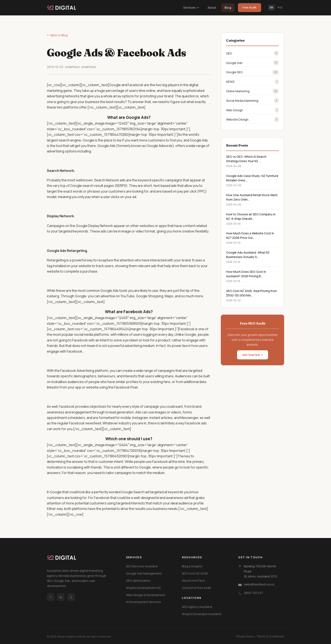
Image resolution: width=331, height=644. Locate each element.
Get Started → (253, 355)
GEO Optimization (138, 581)
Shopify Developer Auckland (201, 614)
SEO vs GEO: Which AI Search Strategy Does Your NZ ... (246, 159)
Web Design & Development (146, 595)
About (212, 7)
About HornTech (193, 581)
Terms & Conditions (270, 636)
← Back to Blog (57, 35)
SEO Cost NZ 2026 (195, 573)
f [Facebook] (51, 597)
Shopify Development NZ (143, 588)
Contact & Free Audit (197, 588)
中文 (280, 7)
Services (191, 7)
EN (271, 7)
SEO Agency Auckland (197, 607)
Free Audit (250, 7)
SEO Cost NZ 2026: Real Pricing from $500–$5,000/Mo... (252, 293)
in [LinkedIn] (61, 597)
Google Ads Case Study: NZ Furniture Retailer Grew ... (252, 178)
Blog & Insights (192, 566)
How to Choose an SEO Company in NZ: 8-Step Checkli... (251, 216)
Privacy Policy (245, 636)
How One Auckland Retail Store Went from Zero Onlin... (252, 197)
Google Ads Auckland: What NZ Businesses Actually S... (248, 255)
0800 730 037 (253, 593)
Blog (228, 7)
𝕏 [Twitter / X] (71, 597)
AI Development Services (144, 602)
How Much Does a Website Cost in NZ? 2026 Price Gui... (250, 235)
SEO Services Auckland (142, 566)
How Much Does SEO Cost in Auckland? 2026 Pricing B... (246, 274)
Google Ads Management (144, 573)
